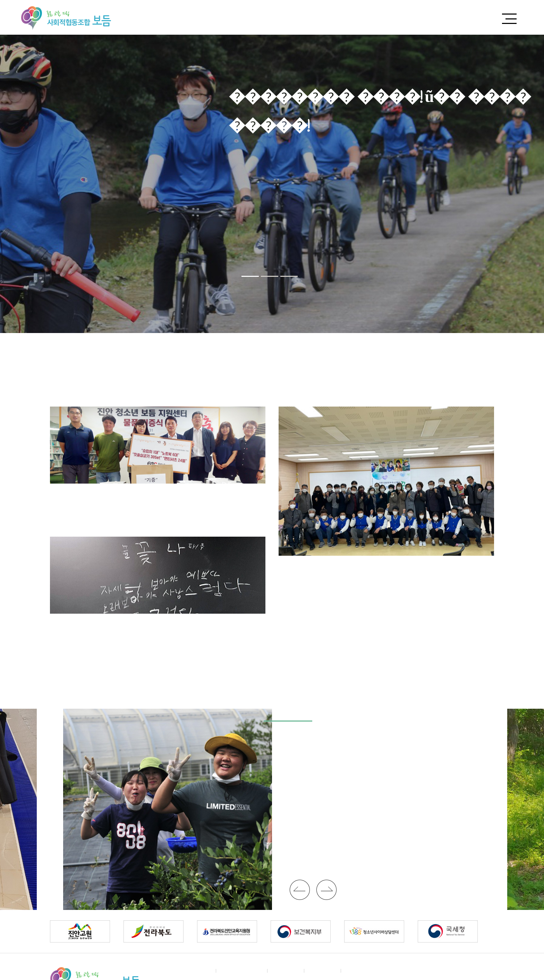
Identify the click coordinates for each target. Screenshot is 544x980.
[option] (272, 184)
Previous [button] (15, 184)
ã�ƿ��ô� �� (242, 971)
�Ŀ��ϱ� (384, 17)
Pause (302, 277)
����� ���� (450, 17)
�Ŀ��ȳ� (286, 971)
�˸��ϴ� (323, 971)
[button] (250, 276)
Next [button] (529, 184)
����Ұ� (274, 17)
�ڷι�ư (326, 890)
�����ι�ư (300, 890)
